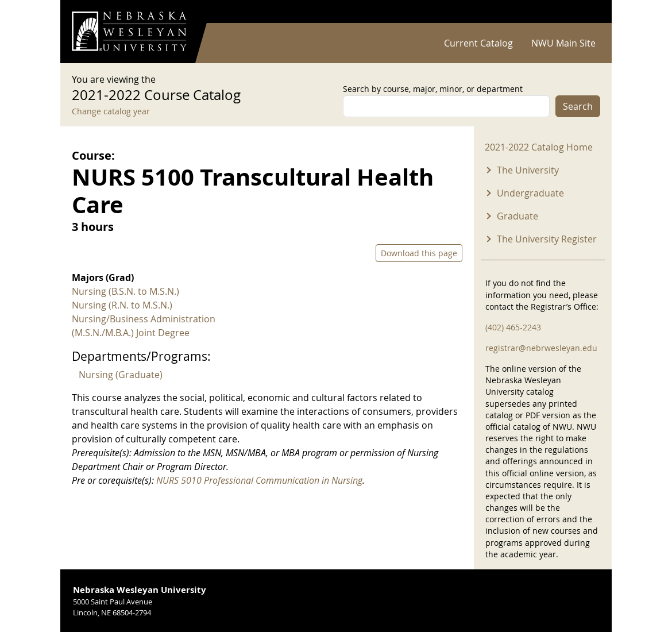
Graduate (517, 216)
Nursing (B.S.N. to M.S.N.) (125, 291)
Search (578, 106)
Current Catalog (478, 43)
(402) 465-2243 (513, 327)
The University (528, 170)
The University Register (547, 239)
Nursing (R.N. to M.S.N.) (122, 305)
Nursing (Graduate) (121, 375)
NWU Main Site (563, 43)
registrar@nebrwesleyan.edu (541, 348)
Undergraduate (530, 193)
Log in (585, 12)
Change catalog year (111, 111)
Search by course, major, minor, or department (433, 89)
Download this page (419, 253)
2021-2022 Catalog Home (539, 147)
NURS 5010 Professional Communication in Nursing (259, 480)
